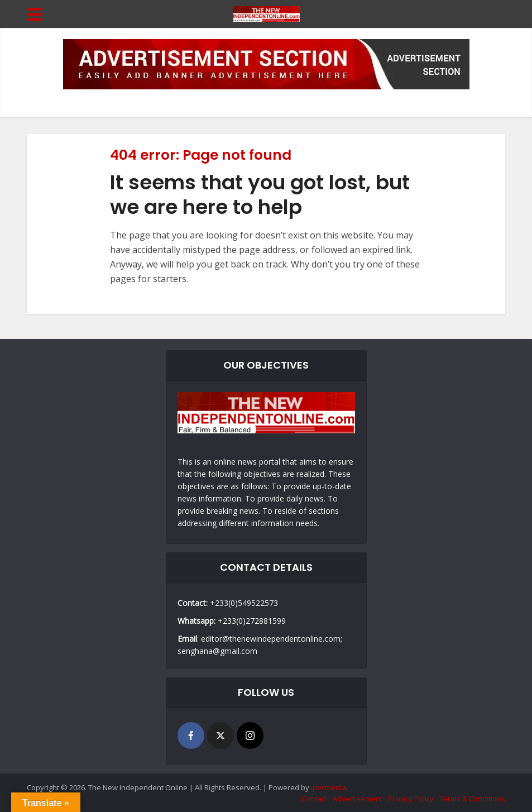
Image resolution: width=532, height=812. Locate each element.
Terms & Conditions (472, 799)
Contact (314, 799)
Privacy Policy (411, 799)
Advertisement (358, 799)
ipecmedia (329, 787)
